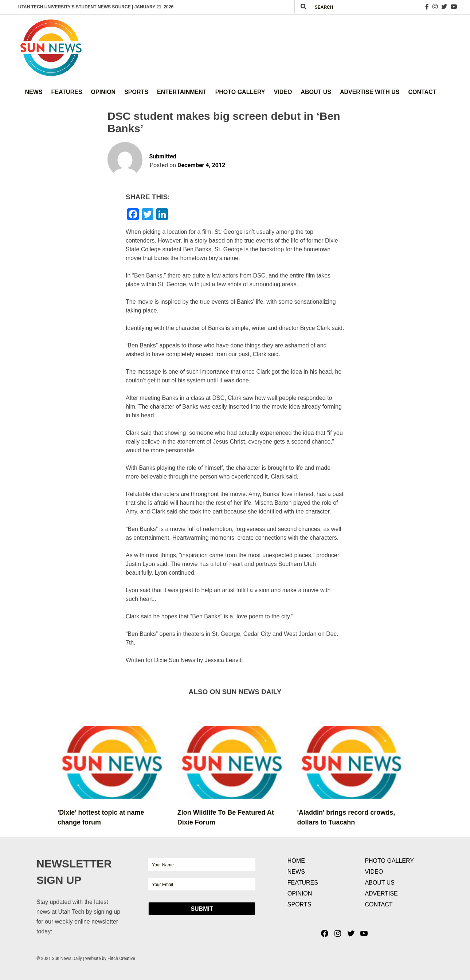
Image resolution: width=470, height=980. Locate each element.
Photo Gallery (240, 92)
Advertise (381, 894)
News (34, 92)
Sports (136, 92)
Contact (422, 92)
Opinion (103, 92)
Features (67, 92)
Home (296, 861)
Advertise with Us (370, 92)
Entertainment (182, 92)
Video (283, 92)
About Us (316, 92)
